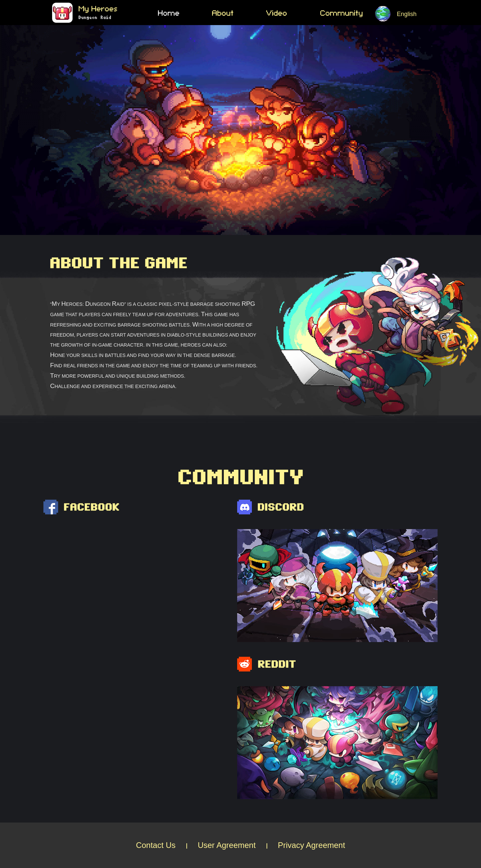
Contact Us (156, 845)
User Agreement (227, 845)
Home (185, 14)
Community (347, 14)
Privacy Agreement (311, 845)
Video (293, 14)
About (239, 14)
